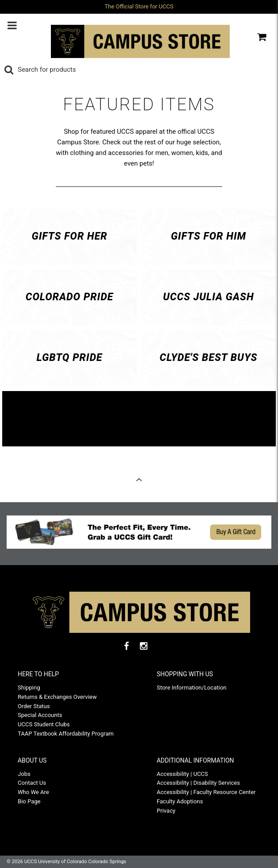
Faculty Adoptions (180, 801)
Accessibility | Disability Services (198, 783)
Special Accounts (40, 715)
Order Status (34, 706)
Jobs (24, 774)
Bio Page (29, 801)
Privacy (166, 811)
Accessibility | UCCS (182, 774)
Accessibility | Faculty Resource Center (206, 792)
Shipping (29, 688)
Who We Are (33, 792)
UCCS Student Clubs (44, 724)
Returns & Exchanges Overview (57, 697)
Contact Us (32, 783)
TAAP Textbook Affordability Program (66, 734)
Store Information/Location (191, 688)
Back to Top (139, 482)
